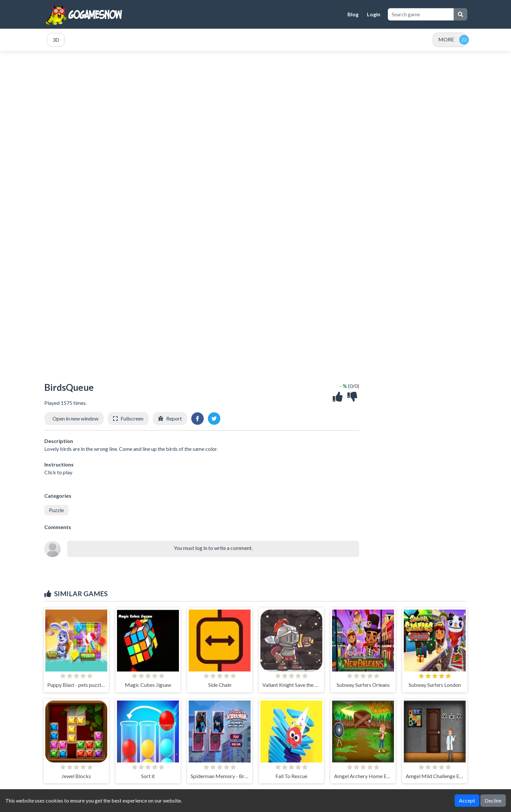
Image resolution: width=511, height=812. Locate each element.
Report (174, 418)
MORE (446, 39)
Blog (353, 14)
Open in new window (75, 418)
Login (374, 14)
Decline (493, 800)
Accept (467, 800)
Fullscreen (132, 418)
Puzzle (56, 510)
